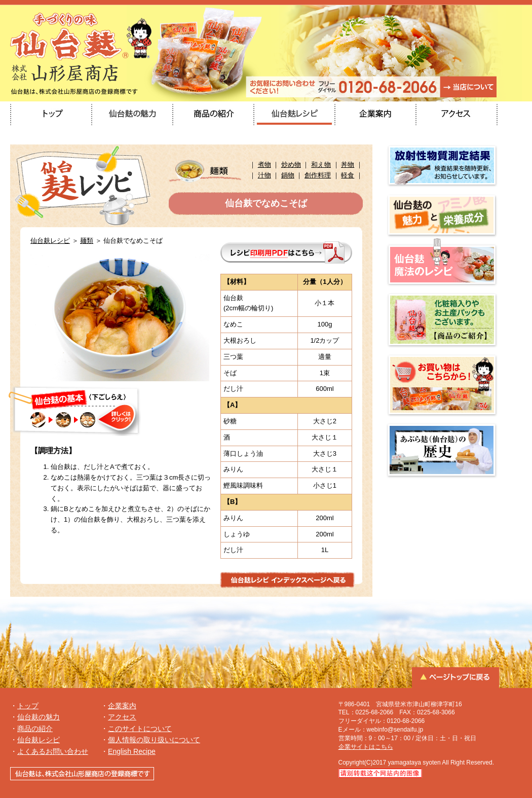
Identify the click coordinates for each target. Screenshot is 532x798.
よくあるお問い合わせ (53, 751)
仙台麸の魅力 (39, 717)
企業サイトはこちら (366, 747)
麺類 (87, 241)
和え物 (321, 165)
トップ (28, 706)
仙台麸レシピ (50, 241)
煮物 (264, 165)
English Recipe (132, 751)
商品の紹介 (35, 729)
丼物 (348, 165)
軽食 (348, 175)
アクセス (122, 717)
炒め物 (291, 165)
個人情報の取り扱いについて (154, 740)
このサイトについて (140, 729)
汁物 (264, 175)
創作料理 (318, 175)
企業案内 (122, 706)
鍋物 (288, 175)
